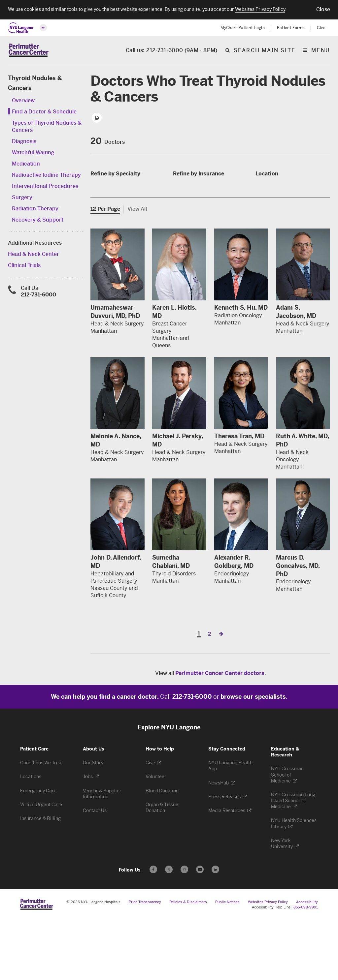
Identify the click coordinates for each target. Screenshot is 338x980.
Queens (268, 230)
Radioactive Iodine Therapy (46, 176)
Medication (26, 164)
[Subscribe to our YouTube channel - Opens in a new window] (200, 930)
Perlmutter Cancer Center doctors (220, 734)
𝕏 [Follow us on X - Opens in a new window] (169, 931)
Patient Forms (291, 28)
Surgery (22, 198)
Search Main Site (265, 51)
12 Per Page (105, 270)
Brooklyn (270, 190)
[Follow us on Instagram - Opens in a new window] (184, 930)
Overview (23, 101)
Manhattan (272, 210)
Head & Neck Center (34, 255)
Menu (321, 51)
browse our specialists (253, 758)
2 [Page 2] (210, 695)
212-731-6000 (38, 295)
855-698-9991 (306, 968)
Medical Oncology (116, 204)
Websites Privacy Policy (268, 963)
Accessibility (307, 963)
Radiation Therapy (35, 209)
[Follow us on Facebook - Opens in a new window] (153, 930)
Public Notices (227, 963)
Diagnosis (24, 142)
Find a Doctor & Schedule (44, 112)
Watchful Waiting (33, 153)
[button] (323, 10)
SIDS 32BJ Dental (198, 204)
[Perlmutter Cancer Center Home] (29, 51)
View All (137, 270)
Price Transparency (145, 963)
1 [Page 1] (199, 695)
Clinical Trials (24, 266)
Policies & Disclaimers (188, 963)
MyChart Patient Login (243, 28)
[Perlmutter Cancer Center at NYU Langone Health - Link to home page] (37, 965)
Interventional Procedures (45, 187)
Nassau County (278, 220)
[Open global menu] (43, 28)
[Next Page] (221, 695)
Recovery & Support (38, 220)
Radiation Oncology (118, 214)
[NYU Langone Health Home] (21, 28)
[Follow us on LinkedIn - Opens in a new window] (215, 930)
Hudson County (278, 200)
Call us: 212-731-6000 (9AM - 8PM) (172, 51)
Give (321, 28)
